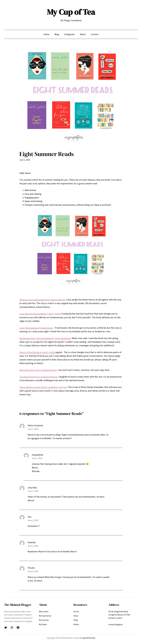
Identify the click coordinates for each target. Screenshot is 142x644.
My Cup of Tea (71, 12)
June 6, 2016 (33, 571)
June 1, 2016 (33, 429)
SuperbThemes (89, 638)
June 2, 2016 (33, 520)
